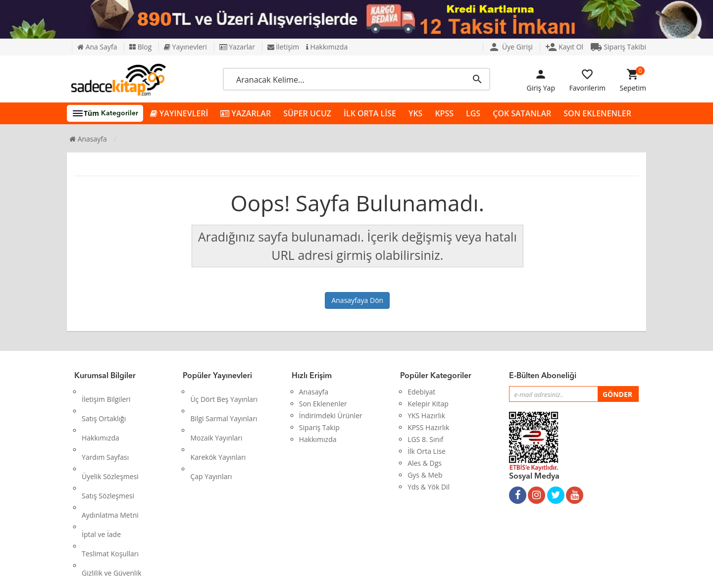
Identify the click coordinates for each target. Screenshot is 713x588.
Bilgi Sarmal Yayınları (224, 404)
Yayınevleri (185, 47)
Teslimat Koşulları (110, 487)
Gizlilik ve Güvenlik (112, 499)
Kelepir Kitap (428, 404)
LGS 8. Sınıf (425, 439)
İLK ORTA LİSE (370, 113)
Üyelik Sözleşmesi (110, 439)
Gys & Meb (425, 475)
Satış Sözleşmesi (108, 451)
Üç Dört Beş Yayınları (224, 392)
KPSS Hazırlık (428, 427)
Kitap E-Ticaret (347, 573)
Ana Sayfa (97, 47)
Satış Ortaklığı (104, 404)
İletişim (283, 47)
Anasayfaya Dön (357, 300)
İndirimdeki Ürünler (331, 416)
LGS (473, 113)
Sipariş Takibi (618, 47)
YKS (415, 113)
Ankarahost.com (290, 573)
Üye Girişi (510, 47)
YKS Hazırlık (426, 416)
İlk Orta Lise (427, 451)
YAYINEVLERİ (179, 114)
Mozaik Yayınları (216, 416)
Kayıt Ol (564, 47)
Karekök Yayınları (218, 427)
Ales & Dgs (425, 463)
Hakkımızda (327, 47)
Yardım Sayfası (105, 427)
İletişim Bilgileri (106, 392)
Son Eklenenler (323, 404)
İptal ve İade (101, 475)
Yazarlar (237, 47)
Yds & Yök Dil (429, 487)
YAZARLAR (246, 114)
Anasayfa (88, 139)
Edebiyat (421, 392)
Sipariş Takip (319, 427)
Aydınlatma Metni (110, 463)
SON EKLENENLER (597, 113)
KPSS (444, 113)
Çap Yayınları (211, 439)
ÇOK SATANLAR (522, 113)
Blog (140, 47)
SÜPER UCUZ (307, 113)
